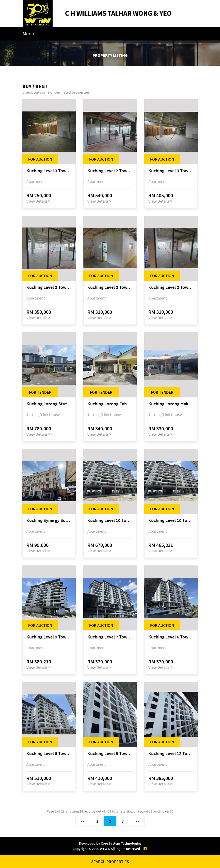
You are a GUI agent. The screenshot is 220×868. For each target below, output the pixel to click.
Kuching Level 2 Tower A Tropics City (110, 171)
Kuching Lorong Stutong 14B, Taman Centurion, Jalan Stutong (49, 404)
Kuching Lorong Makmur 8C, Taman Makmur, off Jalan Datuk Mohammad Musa (171, 404)
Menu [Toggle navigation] (28, 33)
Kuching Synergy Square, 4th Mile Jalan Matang (49, 521)
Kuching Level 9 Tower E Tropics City (49, 637)
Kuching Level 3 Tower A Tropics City (49, 171)
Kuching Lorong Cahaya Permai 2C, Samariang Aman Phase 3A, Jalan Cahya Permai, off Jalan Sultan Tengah (110, 404)
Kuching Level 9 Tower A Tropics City (110, 754)
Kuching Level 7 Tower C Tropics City (110, 637)
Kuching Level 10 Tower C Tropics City (110, 521)
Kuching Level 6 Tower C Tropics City (171, 637)
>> (137, 821)
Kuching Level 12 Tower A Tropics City (171, 754)
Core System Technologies (121, 843)
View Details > (38, 201)
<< (83, 821)
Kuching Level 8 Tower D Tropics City (49, 754)
